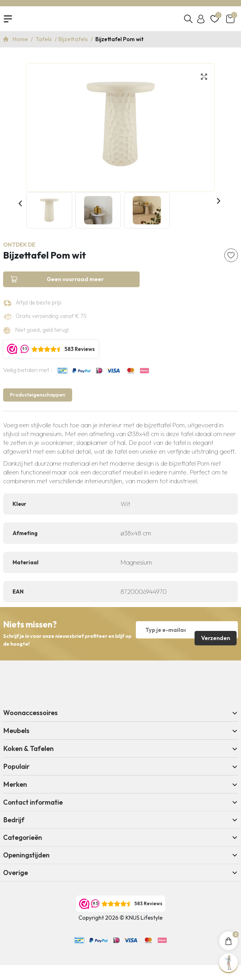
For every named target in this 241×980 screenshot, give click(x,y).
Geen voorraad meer (47, 288)
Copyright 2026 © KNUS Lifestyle (120, 933)
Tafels (44, 43)
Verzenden (215, 643)
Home (21, 43)
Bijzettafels (74, 43)
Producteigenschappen (40, 408)
